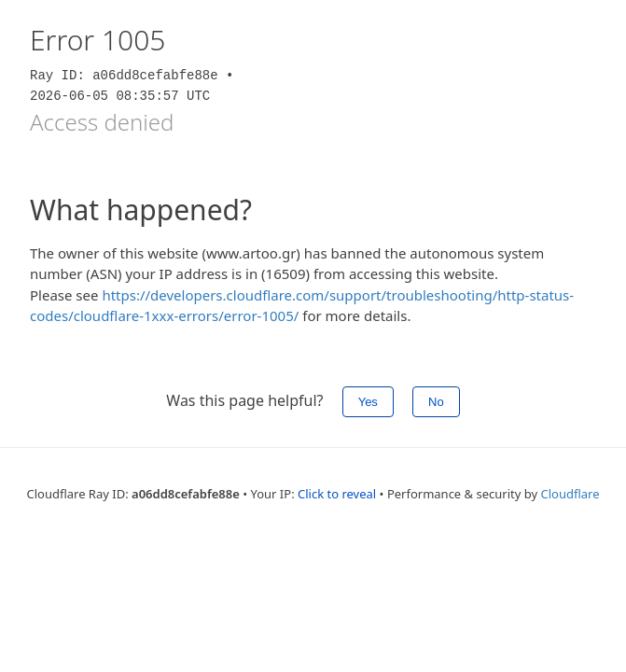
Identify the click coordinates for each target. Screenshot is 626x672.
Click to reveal (337, 494)
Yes (368, 402)
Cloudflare (570, 494)
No (436, 402)
